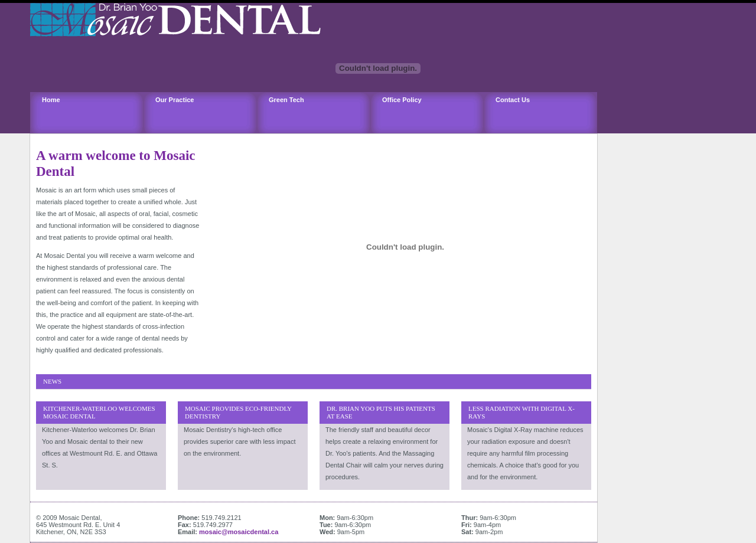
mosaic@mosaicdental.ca (239, 532)
